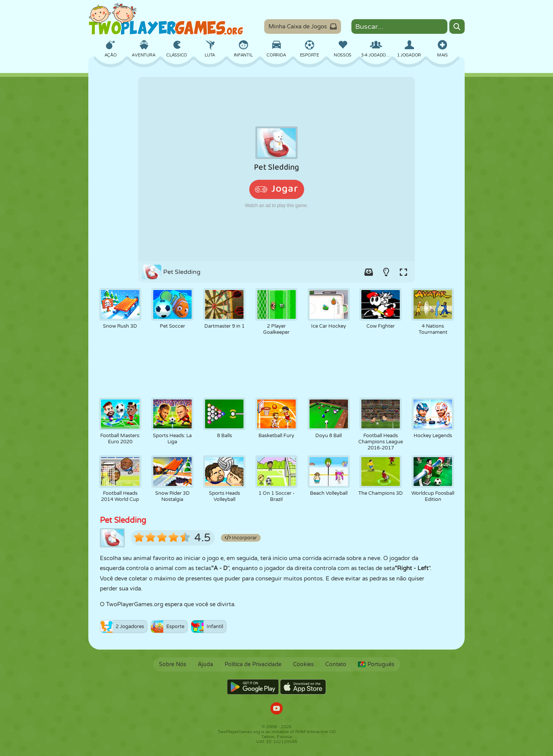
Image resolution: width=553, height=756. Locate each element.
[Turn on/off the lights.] (386, 272)
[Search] (457, 27)
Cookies (303, 664)
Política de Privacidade (253, 664)
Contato (336, 664)
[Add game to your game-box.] (369, 272)
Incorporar (241, 538)
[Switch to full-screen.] (403, 272)
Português (376, 664)
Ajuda (205, 664)
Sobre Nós (173, 664)
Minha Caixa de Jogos (303, 27)
